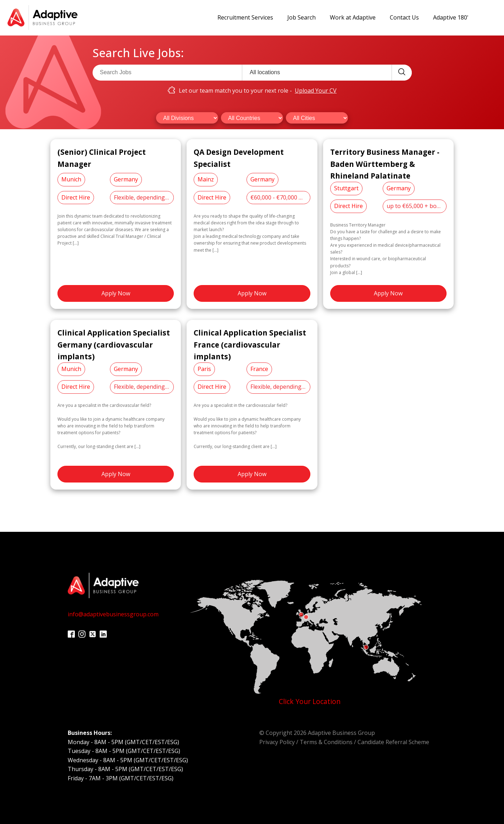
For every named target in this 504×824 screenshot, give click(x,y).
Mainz (206, 179)
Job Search (301, 17)
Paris (204, 369)
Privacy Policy (277, 742)
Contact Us (404, 17)
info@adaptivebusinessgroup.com (113, 614)
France (259, 369)
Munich (71, 179)
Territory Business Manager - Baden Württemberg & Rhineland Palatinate (385, 164)
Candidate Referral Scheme (393, 742)
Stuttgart (346, 188)
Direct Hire (76, 197)
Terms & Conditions (326, 742)
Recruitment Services (245, 17)
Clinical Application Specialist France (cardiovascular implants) (250, 345)
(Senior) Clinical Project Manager (102, 158)
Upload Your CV (316, 91)
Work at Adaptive (353, 17)
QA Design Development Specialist (239, 158)
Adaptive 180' (451, 17)
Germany (126, 179)
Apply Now (116, 293)
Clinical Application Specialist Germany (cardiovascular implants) (114, 345)
